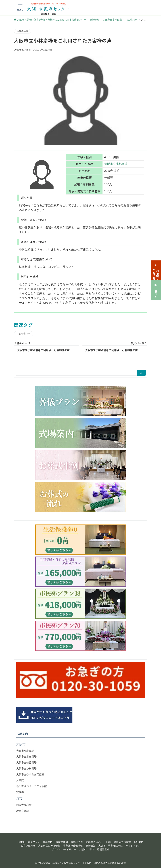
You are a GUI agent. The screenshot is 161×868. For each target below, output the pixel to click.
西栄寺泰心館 (24, 805)
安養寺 (20, 792)
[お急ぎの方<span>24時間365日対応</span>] (156, 266)
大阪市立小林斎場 (116, 164)
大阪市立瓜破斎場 (26, 757)
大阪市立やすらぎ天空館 (30, 774)
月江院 (20, 780)
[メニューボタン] (20, 8)
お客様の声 (23, 31)
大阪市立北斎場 (25, 751)
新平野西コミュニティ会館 (32, 786)
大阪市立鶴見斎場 (26, 762)
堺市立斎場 (23, 811)
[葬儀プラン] (156, 286)
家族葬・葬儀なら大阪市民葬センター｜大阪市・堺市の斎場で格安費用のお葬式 (85, 863)
